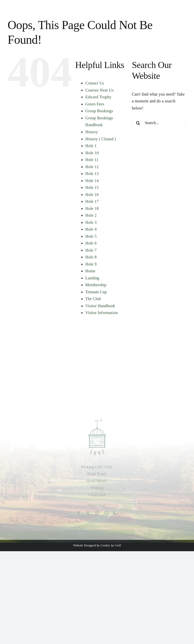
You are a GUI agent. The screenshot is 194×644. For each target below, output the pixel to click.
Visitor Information (102, 313)
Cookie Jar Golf (111, 545)
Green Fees (95, 104)
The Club (93, 299)
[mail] (106, 515)
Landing (92, 278)
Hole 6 (91, 243)
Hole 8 (91, 257)
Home (90, 271)
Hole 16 (92, 195)
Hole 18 (92, 208)
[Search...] (159, 123)
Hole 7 (91, 250)
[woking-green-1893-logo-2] (97, 421)
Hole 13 (92, 174)
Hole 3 (91, 222)
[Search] (138, 123)
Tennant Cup (96, 292)
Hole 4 (91, 229)
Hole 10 (92, 153)
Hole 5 (91, 236)
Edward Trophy (98, 97)
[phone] (115, 515)
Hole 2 (91, 215)
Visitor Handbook (100, 306)
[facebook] (79, 515)
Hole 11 (92, 160)
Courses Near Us (100, 90)
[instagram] (97, 515)
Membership (96, 285)
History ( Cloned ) (101, 139)
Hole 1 (91, 146)
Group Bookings (99, 111)
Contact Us (95, 83)
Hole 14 (92, 181)
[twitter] (88, 515)
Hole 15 (92, 187)
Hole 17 (92, 201)
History (92, 132)
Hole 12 (92, 167)
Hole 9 (91, 264)
